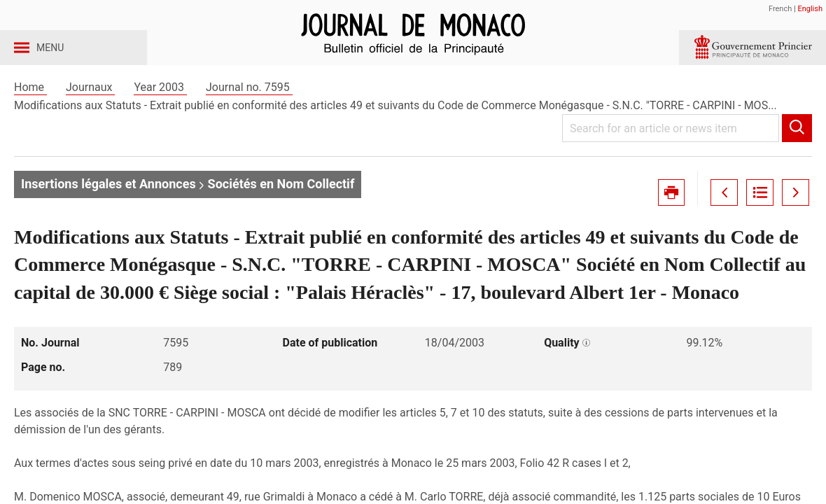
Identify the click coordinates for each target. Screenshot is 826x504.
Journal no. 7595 (249, 111)
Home (30, 111)
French (780, 9)
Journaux (90, 111)
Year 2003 (160, 111)
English (810, 9)
